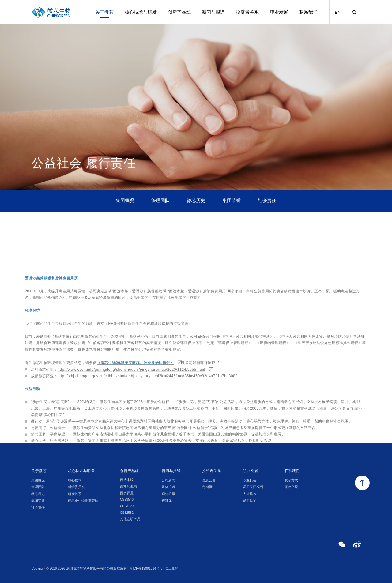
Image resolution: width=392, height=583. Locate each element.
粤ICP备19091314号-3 (146, 568)
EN (338, 12)
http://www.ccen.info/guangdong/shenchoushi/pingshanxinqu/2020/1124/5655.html (131, 439)
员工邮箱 (172, 568)
